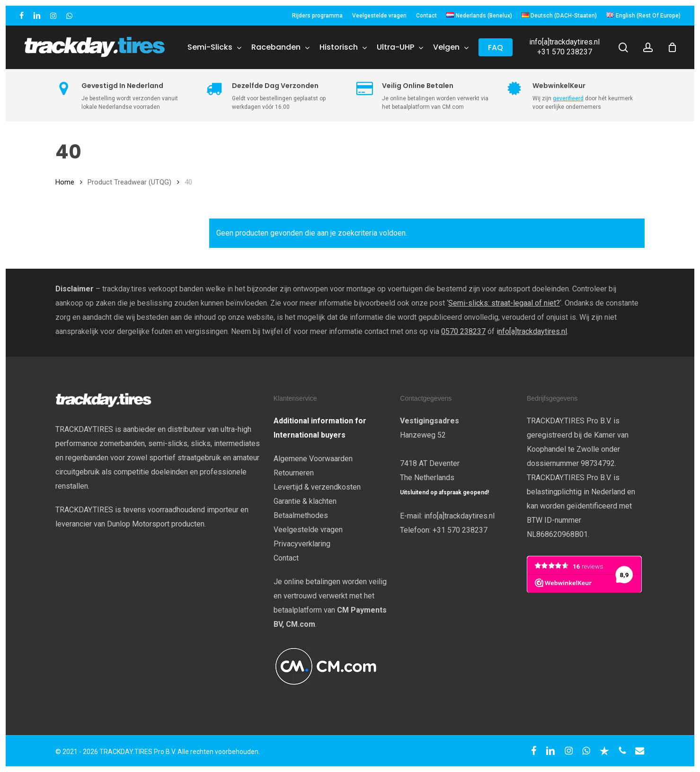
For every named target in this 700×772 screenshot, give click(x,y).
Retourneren (294, 473)
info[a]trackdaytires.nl (564, 42)
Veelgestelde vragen (308, 530)
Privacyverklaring (302, 544)
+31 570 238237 (565, 52)
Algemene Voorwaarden (313, 459)
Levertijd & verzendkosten (317, 487)
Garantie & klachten (305, 501)
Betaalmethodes (301, 515)
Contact (286, 558)
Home (65, 182)
